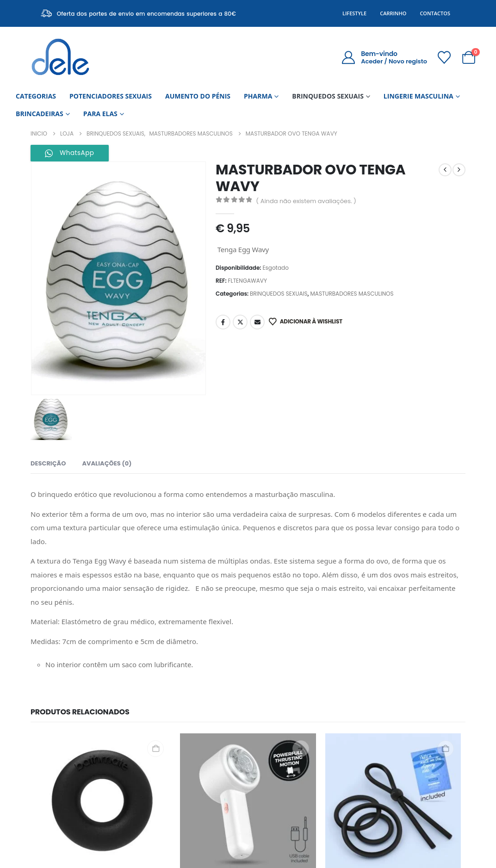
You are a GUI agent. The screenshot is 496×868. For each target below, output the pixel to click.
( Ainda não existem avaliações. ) (306, 201)
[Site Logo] (60, 57)
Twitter (240, 322)
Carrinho (393, 13)
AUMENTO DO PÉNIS (198, 96)
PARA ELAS (100, 114)
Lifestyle (354, 13)
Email (257, 322)
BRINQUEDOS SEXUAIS (328, 96)
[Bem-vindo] (384, 57)
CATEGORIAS (36, 96)
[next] (459, 170)
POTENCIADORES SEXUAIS (111, 96)
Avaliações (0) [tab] (107, 463)
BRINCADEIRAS (40, 114)
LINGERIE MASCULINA (418, 96)
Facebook (223, 322)
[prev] (445, 170)
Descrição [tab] (48, 463)
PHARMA (258, 96)
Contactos (435, 13)
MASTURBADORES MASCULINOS (352, 294)
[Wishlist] (444, 57)
